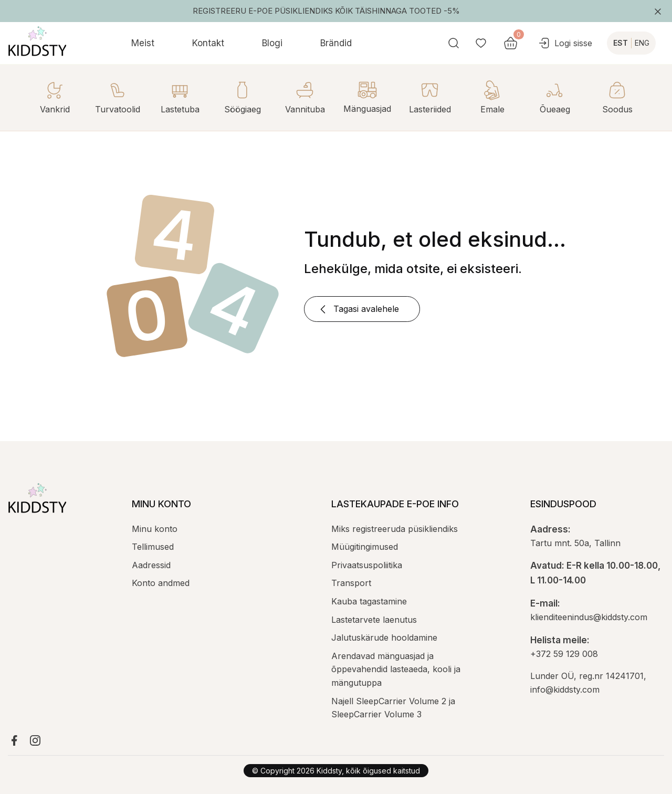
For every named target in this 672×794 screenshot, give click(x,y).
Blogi (272, 43)
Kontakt (208, 43)
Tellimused (153, 547)
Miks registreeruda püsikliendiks (395, 529)
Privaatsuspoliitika (367, 565)
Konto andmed (161, 583)
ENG (642, 43)
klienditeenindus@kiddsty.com (589, 617)
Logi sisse (565, 43)
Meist (143, 43)
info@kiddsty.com (565, 689)
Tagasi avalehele (358, 309)
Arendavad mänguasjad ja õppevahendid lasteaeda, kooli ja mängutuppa (396, 669)
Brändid (336, 43)
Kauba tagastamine (369, 601)
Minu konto (155, 529)
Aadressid (151, 565)
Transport (351, 583)
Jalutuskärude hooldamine (384, 638)
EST (621, 43)
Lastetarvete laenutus (374, 620)
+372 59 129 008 (564, 654)
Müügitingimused (365, 547)
